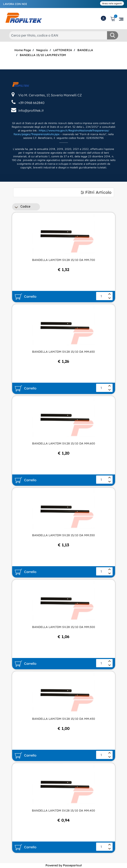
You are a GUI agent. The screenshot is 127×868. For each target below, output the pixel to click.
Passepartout (72, 865)
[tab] (64, 192)
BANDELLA (85, 50)
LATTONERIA (63, 50)
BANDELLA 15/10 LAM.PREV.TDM (43, 55)
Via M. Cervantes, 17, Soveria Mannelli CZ (50, 113)
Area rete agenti (112, 3)
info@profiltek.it (31, 128)
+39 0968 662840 (31, 121)
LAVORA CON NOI (15, 4)
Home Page (23, 50)
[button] (113, 35)
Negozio (42, 50)
